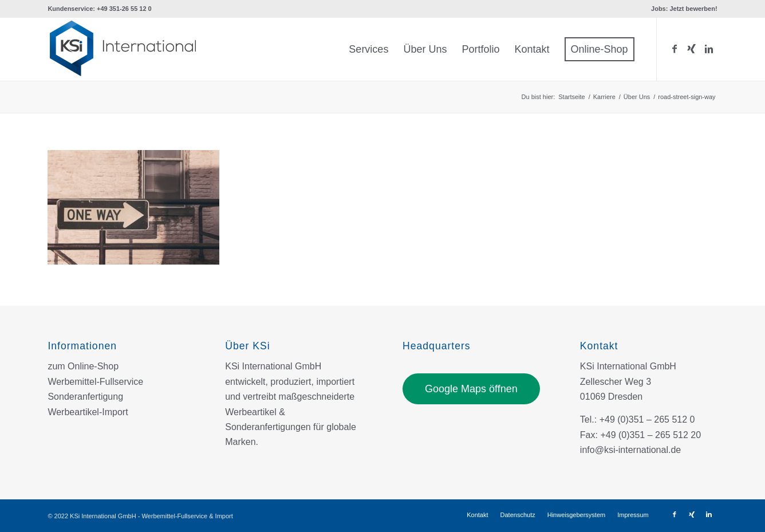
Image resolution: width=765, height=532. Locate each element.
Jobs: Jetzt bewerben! (684, 9)
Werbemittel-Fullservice (95, 382)
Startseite (571, 97)
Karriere (604, 97)
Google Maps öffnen (471, 389)
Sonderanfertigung (85, 397)
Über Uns (637, 97)
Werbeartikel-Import (88, 412)
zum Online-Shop (83, 366)
